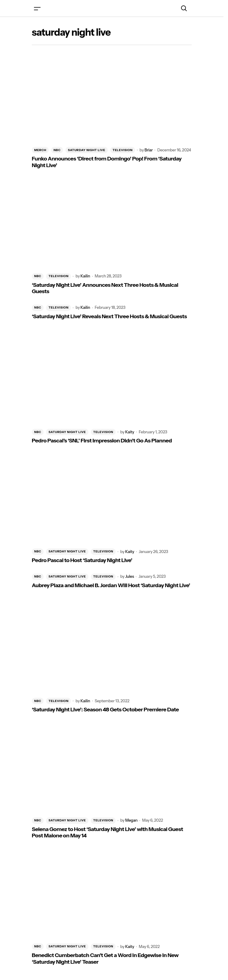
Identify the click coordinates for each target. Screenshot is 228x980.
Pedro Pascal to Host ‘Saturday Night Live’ (82, 560)
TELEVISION (123, 150)
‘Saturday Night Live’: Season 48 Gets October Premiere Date (105, 710)
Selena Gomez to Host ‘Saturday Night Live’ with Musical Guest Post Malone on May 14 (107, 833)
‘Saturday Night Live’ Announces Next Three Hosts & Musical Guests (105, 288)
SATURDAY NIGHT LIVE (87, 150)
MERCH (40, 150)
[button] (37, 8)
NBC (57, 150)
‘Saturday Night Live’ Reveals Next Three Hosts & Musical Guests (109, 317)
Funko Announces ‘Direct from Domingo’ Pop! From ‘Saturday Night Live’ (107, 162)
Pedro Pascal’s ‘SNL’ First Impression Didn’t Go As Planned (102, 441)
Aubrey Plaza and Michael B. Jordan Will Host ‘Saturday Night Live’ (111, 585)
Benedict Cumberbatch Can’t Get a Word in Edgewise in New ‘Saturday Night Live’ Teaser (105, 959)
